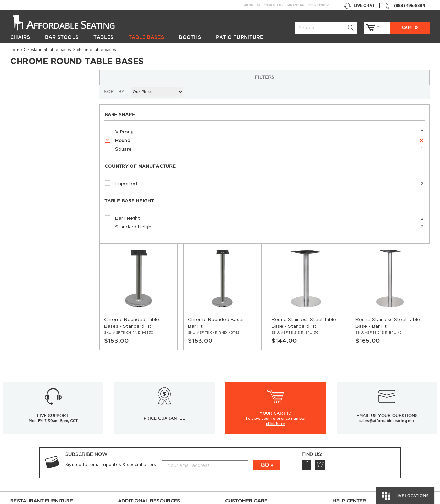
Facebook (306, 343)
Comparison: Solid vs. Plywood (367, 447)
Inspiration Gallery (353, 399)
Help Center (318, 5)
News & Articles (135, 407)
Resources (130, 399)
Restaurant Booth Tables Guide (368, 479)
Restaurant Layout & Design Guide (371, 415)
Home (16, 50)
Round (29, 130)
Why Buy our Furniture (358, 463)
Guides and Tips (136, 423)
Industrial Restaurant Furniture (152, 431)
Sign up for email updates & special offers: (111, 342)
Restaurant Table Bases (49, 50)
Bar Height (34, 208)
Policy (232, 415)
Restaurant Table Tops (35, 423)
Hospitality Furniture (33, 455)
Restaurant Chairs (30, 392)
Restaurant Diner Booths (38, 447)
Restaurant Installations (145, 415)
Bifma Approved (351, 455)
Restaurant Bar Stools (35, 399)
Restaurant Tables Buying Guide (153, 447)
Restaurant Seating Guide (361, 423)
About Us (252, 5)
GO (265, 343)
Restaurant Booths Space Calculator (374, 471)
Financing (296, 5)
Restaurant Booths (32, 431)
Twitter (320, 343)
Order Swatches (351, 407)
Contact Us (273, 5)
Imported (32, 173)
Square (30, 139)
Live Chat (359, 6)
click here (276, 301)
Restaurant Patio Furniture (40, 439)
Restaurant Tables (30, 407)
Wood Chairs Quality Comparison (370, 439)
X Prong (31, 121)
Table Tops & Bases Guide (361, 431)
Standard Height (40, 216)
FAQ (230, 407)
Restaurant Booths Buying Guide (155, 439)
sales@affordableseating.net (387, 298)
